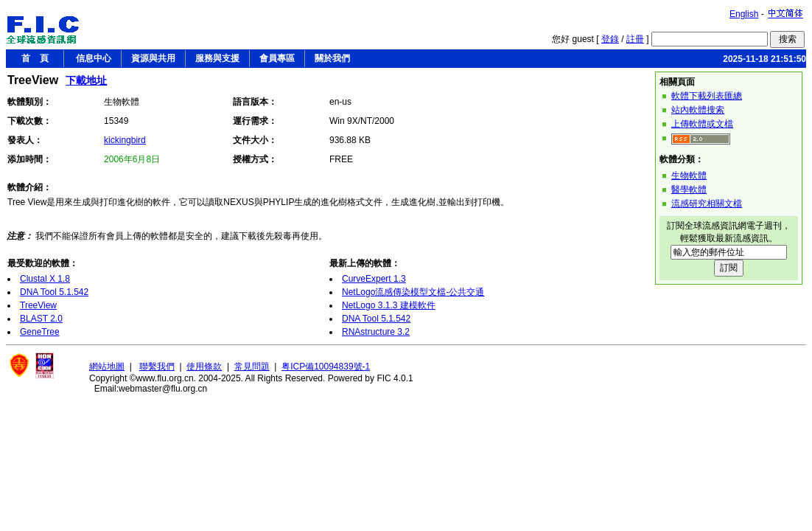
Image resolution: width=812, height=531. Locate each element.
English (744, 14)
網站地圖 (107, 367)
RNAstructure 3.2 (376, 332)
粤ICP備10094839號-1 (326, 367)
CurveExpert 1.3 (374, 279)
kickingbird (125, 140)
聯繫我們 (157, 367)
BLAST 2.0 (41, 319)
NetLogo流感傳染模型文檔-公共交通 (413, 292)
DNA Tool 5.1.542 (54, 292)
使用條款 (204, 367)
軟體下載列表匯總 (707, 96)
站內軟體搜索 (698, 110)
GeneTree (40, 332)
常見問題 (252, 367)
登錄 (610, 39)
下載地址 (86, 80)
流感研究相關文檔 (707, 204)
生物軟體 (689, 176)
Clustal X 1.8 (45, 279)
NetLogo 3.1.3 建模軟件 (389, 305)
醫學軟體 (689, 190)
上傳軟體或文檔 (702, 124)
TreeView (38, 305)
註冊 (635, 39)
